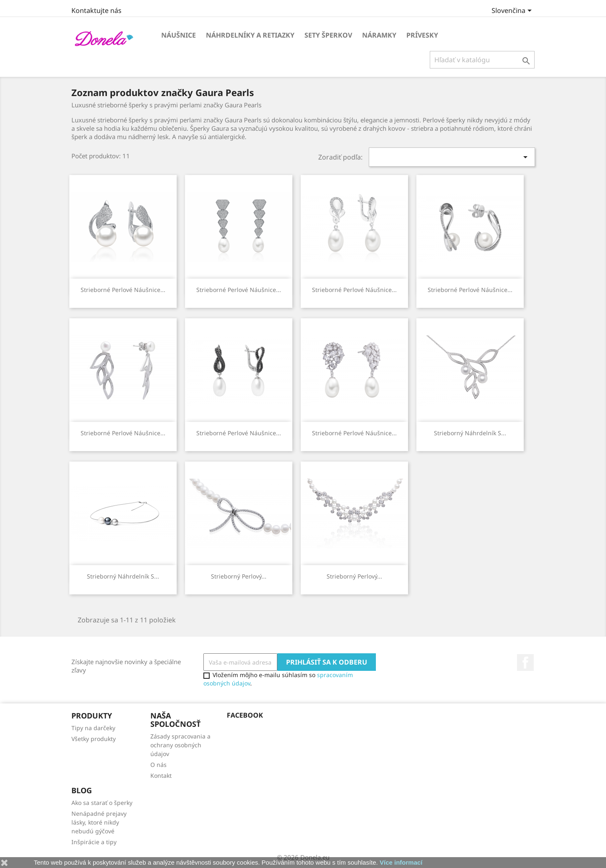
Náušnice (179, 35)
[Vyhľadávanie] (482, 60)
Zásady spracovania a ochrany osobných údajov (180, 745)
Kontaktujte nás (96, 10)
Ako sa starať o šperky (102, 803)
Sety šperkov (328, 35)
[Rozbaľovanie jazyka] (513, 11)
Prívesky (422, 35)
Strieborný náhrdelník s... (470, 433)
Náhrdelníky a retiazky (250, 35)
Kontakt (161, 775)
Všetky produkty (94, 739)
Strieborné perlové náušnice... (123, 290)
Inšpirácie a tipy (94, 842)
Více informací (401, 862)
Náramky (379, 35)
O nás (158, 765)
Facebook (525, 662)
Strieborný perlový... (239, 576)
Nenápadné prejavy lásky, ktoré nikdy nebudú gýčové (99, 822)
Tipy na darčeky (93, 728)
